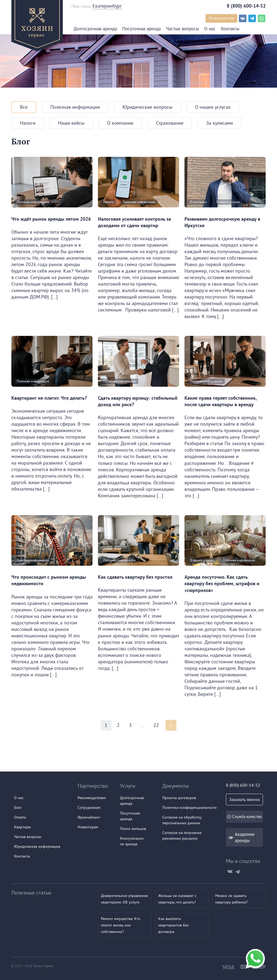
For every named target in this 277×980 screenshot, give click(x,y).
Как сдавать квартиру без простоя (135, 577)
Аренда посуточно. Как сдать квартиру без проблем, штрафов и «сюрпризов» (222, 584)
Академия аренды (245, 837)
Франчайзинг (89, 817)
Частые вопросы (182, 29)
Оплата (20, 817)
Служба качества (244, 817)
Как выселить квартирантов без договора (173, 925)
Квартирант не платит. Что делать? (49, 398)
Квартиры (22, 827)
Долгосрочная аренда (95, 29)
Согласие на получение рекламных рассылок (182, 835)
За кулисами (220, 123)
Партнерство (93, 786)
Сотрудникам (89, 807)
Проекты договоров (179, 798)
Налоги (28, 123)
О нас (210, 29)
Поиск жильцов (133, 829)
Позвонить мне (221, 18)
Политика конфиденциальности (189, 807)
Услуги (128, 786)
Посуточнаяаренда (130, 816)
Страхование (170, 123)
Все (24, 107)
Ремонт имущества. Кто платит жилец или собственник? (121, 925)
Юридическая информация (37, 846)
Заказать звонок (244, 799)
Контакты (230, 29)
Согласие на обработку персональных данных (182, 820)
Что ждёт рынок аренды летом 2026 (51, 219)
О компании (120, 123)
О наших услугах (213, 107)
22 (156, 725)
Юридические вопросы (147, 107)
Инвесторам (88, 827)
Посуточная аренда (141, 29)
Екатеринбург (107, 6)
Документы (176, 786)
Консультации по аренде (132, 841)
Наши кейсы (71, 123)
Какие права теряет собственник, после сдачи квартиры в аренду (221, 401)
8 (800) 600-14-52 (246, 6)
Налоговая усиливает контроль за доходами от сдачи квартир (134, 222)
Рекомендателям (92, 798)
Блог (18, 807)
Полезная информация (75, 107)
